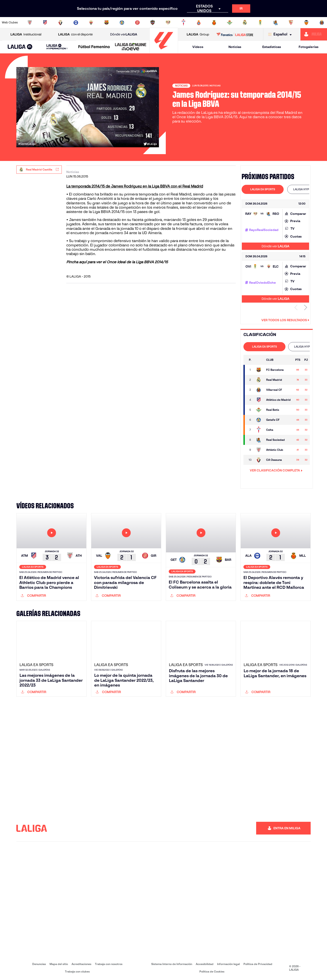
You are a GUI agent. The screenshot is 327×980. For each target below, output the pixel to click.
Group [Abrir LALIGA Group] (198, 34)
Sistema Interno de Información (172, 964)
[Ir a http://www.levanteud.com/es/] (153, 23)
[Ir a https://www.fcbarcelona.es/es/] (107, 23)
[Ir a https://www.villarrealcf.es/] (322, 23)
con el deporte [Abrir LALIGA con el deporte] (75, 34)
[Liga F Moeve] (94, 47)
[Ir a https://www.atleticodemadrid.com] (45, 23)
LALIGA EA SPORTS (263, 189)
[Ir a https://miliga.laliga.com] (314, 34)
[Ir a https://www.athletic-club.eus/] (30, 23)
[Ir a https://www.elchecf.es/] (91, 23)
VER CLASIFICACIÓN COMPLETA (276, 470)
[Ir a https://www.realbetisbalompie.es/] (230, 23)
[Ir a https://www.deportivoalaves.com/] (76, 23)
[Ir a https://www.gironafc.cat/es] (137, 23)
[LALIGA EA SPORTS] (20, 47)
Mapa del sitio (59, 964)
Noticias (235, 47)
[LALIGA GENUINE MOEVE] (131, 47)
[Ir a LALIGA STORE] (235, 34)
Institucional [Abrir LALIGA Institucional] (26, 34)
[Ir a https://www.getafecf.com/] (122, 23)
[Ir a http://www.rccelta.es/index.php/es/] (183, 23)
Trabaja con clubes (77, 971)
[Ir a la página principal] (164, 51)
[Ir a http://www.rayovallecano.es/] (168, 23)
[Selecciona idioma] (281, 34)
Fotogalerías (308, 47)
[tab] (263, 189)
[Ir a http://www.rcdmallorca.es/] (214, 23)
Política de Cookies (212, 971)
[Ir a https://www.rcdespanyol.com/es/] (199, 23)
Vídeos (198, 47)
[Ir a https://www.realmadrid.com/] (245, 23)
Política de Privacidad (258, 964)
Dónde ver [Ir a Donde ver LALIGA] (124, 34)
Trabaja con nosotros (109, 964)
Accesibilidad (205, 964)
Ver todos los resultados (285, 320)
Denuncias (39, 964)
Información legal (228, 964)
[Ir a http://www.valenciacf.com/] (306, 23)
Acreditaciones (81, 964)
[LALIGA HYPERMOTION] (57, 47)
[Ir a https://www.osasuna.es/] (60, 23)
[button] (20, 47)
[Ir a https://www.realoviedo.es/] (260, 23)
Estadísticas (272, 47)
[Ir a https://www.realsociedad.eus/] (276, 23)
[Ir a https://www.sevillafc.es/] (291, 23)
